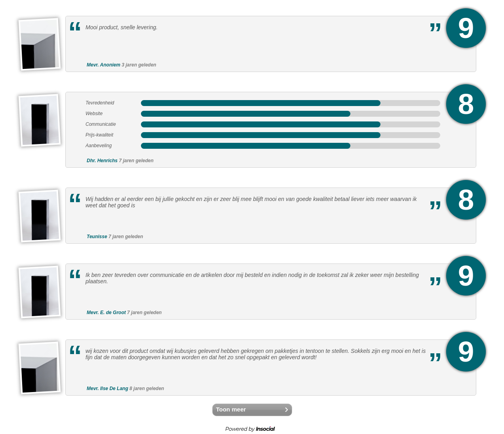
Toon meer (231, 409)
